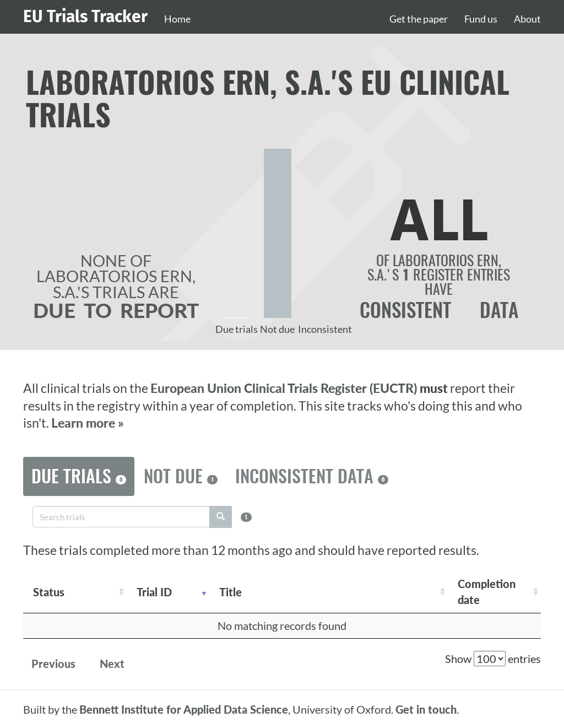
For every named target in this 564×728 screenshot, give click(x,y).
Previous (53, 664)
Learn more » (88, 423)
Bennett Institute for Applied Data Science (184, 709)
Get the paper (419, 19)
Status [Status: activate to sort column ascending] (49, 592)
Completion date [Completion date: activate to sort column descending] (487, 592)
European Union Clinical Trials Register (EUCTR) (285, 388)
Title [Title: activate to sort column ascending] (231, 592)
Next (112, 664)
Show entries (493, 659)
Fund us (481, 19)
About (527, 19)
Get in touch (426, 709)
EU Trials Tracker (85, 17)
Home (177, 19)
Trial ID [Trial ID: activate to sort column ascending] (154, 592)
